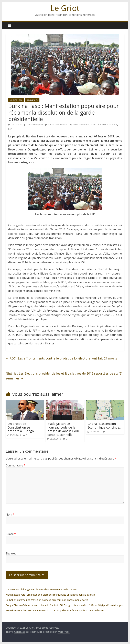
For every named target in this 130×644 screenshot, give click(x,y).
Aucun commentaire (56, 125)
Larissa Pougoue (35, 125)
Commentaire (15, 465)
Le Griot (65, 8)
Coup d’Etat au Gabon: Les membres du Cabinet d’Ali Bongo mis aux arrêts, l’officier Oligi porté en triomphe (65, 605)
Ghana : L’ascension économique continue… (105, 425)
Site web (11, 553)
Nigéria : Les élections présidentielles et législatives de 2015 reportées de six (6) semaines (64, 376)
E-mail (11, 534)
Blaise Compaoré (81, 125)
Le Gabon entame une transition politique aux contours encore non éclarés (47, 600)
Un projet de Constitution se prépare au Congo (21, 427)
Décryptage (32, 100)
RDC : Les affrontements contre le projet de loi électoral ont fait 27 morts (61, 358)
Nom (10, 515)
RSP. (10, 129)
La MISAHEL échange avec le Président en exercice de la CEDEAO (42, 589)
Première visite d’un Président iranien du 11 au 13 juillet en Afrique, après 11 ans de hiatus (55, 610)
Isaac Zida (96, 125)
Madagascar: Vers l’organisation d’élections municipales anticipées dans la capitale (51, 595)
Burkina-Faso (16, 100)
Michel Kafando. (110, 125)
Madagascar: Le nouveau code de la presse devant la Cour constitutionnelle (63, 429)
